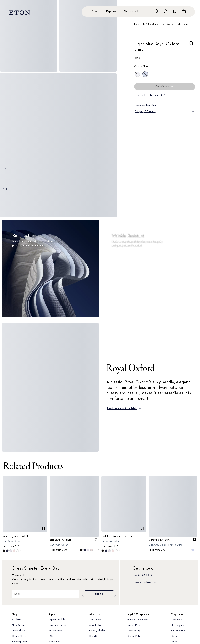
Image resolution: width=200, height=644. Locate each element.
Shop (95, 12)
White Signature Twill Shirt (17, 536)
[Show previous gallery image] (5, 176)
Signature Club (57, 620)
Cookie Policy (134, 636)
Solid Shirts (153, 24)
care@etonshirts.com (145, 583)
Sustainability (178, 631)
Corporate (177, 620)
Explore (111, 12)
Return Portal (56, 631)
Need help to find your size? (150, 95)
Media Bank (55, 642)
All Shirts (17, 620)
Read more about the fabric (124, 408)
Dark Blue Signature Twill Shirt (117, 536)
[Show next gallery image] (5, 202)
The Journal (131, 12)
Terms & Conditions (137, 620)
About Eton (96, 625)
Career (175, 636)
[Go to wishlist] (175, 11)
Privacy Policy (134, 625)
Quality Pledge (97, 631)
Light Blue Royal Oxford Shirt (175, 24)
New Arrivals (19, 625)
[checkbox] (191, 48)
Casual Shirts (19, 636)
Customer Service (58, 625)
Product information (165, 105)
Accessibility (133, 631)
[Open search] (157, 11)
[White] (137, 74)
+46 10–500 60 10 (142, 575)
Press (174, 642)
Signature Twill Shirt (60, 540)
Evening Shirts (20, 642)
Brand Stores (96, 636)
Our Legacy (177, 625)
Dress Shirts (140, 24)
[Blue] (145, 74)
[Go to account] (166, 11)
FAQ (51, 636)
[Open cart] (184, 11)
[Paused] (193, 310)
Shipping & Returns (165, 111)
